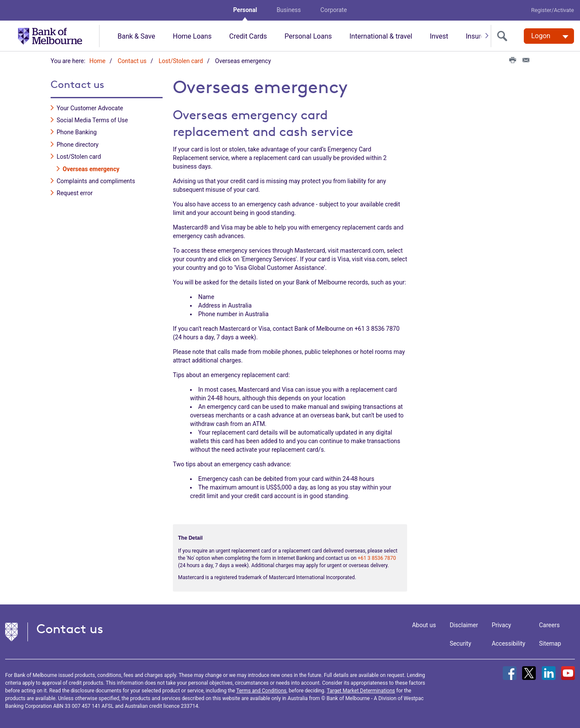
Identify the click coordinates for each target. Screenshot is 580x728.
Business (289, 10)
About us (424, 625)
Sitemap (550, 643)
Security (460, 643)
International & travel (381, 36)
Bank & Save (136, 36)
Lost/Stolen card (181, 61)
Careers (550, 625)
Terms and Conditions (261, 691)
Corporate (334, 10)
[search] (504, 36)
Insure (475, 36)
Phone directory (78, 144)
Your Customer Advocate (90, 108)
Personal (245, 10)
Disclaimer (464, 625)
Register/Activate (553, 10)
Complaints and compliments (96, 181)
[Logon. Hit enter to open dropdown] (549, 36)
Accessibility (508, 643)
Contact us (132, 61)
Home (97, 61)
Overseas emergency (91, 169)
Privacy (501, 625)
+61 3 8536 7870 (377, 558)
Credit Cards (248, 36)
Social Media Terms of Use (92, 120)
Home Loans (192, 36)
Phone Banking (77, 132)
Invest (439, 36)
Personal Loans (308, 36)
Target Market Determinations (361, 691)
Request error (75, 193)
